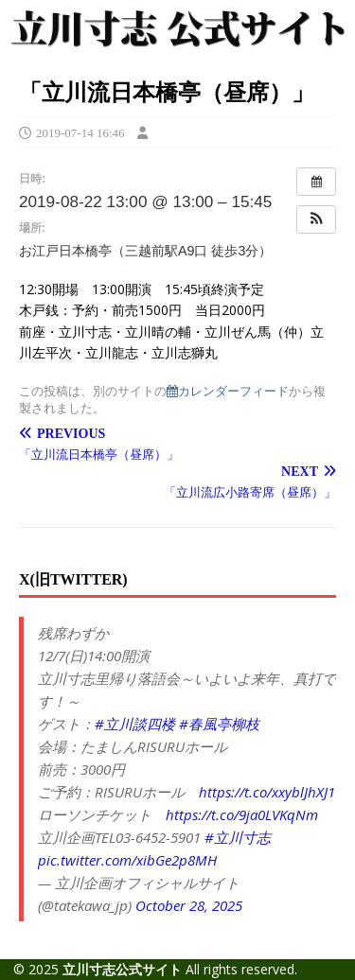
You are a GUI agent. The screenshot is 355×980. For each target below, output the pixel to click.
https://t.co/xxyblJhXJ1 (267, 792)
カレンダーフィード (228, 391)
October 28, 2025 (189, 905)
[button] (316, 219)
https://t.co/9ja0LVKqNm (242, 814)
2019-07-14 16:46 (80, 133)
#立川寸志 (238, 837)
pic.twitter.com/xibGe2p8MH (127, 860)
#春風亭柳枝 (219, 724)
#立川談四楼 (135, 724)
